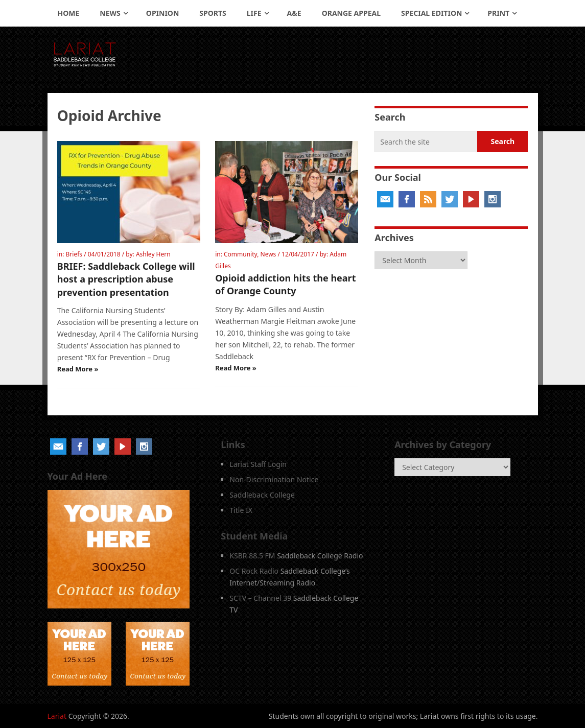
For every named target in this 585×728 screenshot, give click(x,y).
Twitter (450, 199)
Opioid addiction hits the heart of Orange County (285, 284)
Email (385, 199)
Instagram (493, 199)
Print (498, 13)
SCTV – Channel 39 (260, 598)
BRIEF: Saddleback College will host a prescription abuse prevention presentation (126, 279)
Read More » (78, 369)
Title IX (241, 510)
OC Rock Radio (254, 571)
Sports (213, 13)
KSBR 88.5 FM (252, 556)
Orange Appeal (351, 13)
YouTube (471, 199)
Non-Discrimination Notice (274, 479)
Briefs (74, 254)
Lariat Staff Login (258, 464)
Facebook (407, 199)
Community (240, 254)
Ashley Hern (153, 254)
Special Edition (431, 13)
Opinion (163, 13)
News (110, 13)
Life (254, 13)
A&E (294, 13)
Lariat (57, 716)
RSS (428, 199)
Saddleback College (262, 495)
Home (69, 13)
